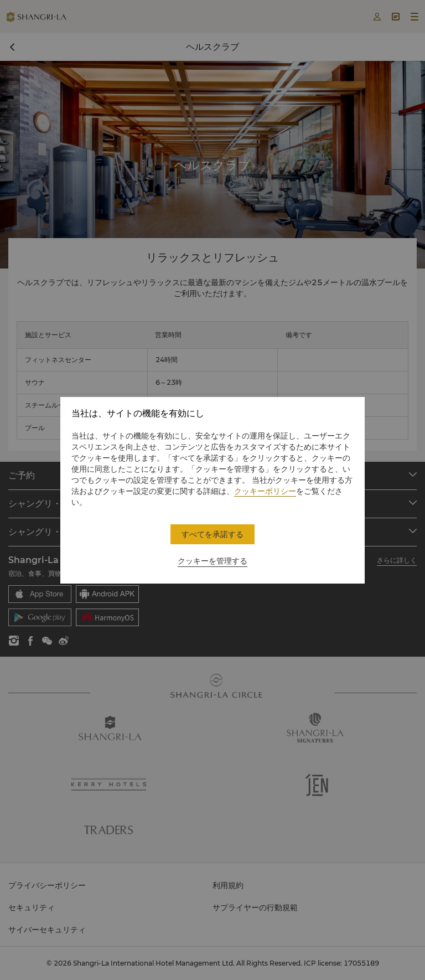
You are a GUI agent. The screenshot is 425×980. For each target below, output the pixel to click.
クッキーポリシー (265, 491)
